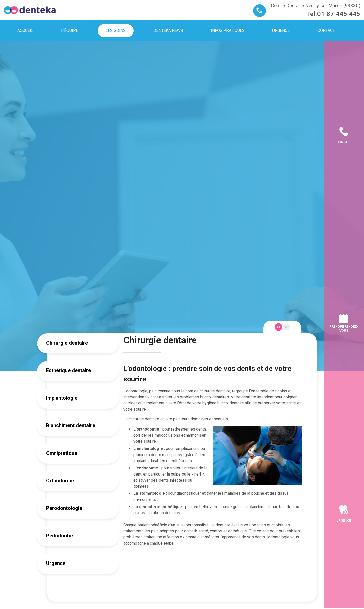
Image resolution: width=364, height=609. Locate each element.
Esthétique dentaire (69, 370)
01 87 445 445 (339, 14)
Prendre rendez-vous (344, 328)
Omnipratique (62, 453)
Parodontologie (64, 508)
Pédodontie (59, 536)
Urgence (56, 563)
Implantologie (62, 398)
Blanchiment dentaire (71, 425)
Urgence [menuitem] (281, 30)
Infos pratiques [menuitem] (228, 30)
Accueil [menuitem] (25, 30)
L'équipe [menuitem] (70, 30)
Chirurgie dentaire (67, 343)
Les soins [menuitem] (116, 30)
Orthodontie (60, 481)
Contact (344, 142)
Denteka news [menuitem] (168, 30)
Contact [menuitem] (326, 30)
